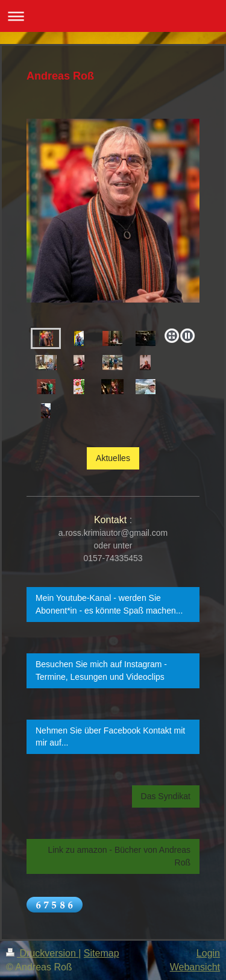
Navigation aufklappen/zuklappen (113, 16)
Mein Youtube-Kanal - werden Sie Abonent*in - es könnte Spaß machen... (109, 604)
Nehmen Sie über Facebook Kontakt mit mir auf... (110, 737)
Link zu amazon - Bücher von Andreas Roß (119, 856)
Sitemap (102, 953)
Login (208, 953)
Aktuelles (113, 458)
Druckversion (42, 953)
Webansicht (195, 967)
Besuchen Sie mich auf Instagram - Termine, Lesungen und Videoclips (101, 671)
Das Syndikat (166, 796)
